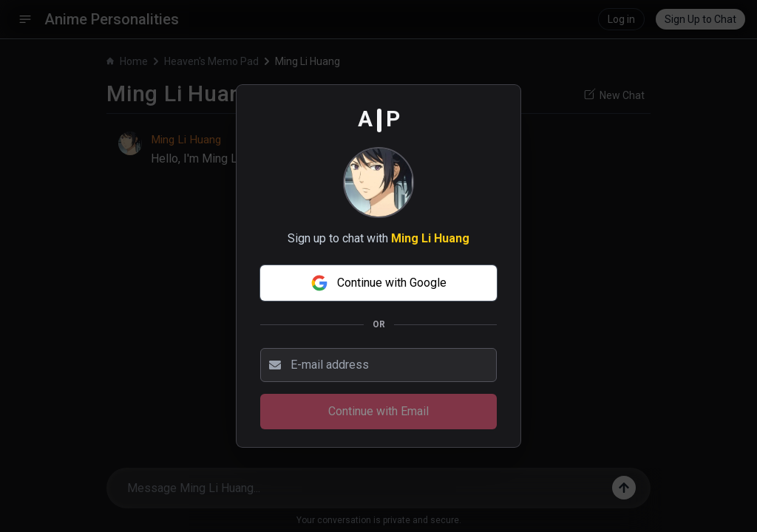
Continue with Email (378, 411)
